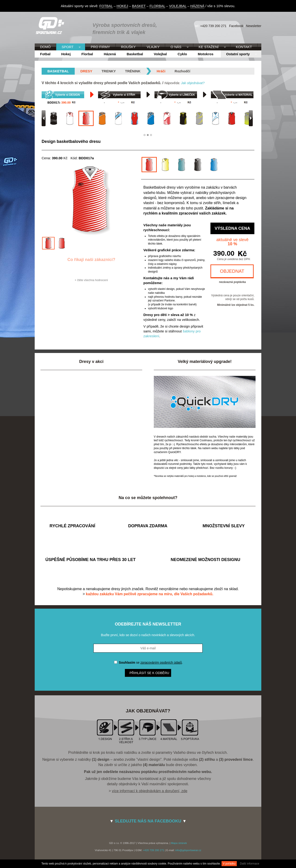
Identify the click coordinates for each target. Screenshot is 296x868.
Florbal (87, 54)
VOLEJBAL (178, 6)
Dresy (86, 71)
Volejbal (160, 54)
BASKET (139, 6)
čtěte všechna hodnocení (92, 280)
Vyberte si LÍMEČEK (182, 95)
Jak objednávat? (193, 83)
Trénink (133, 71)
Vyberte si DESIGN (68, 95)
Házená (110, 54)
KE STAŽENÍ (210, 47)
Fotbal (45, 54)
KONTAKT (244, 47)
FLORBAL (157, 6)
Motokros (206, 54)
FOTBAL (106, 6)
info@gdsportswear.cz (188, 850)
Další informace (250, 864)
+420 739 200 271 (213, 26)
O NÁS (177, 47)
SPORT (68, 47)
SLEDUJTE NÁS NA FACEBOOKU (148, 821)
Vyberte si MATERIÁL (239, 95)
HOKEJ (122, 6)
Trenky (109, 71)
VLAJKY (153, 47)
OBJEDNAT (232, 271)
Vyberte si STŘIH (124, 95)
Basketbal (135, 54)
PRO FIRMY (100, 47)
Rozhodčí (182, 71)
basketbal (58, 71)
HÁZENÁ (197, 6)
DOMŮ (45, 47)
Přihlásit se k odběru (149, 673)
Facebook (236, 26)
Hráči (161, 71)
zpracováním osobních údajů (161, 663)
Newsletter (254, 26)
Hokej (66, 54)
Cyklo (182, 54)
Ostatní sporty (239, 54)
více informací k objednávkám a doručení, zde (150, 791)
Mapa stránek (179, 843)
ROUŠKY (128, 47)
